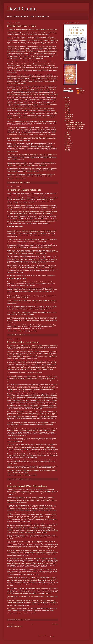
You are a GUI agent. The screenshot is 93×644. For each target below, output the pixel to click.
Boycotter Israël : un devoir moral (22, 26)
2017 (67, 102)
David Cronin (22, 9)
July (68, 133)
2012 (67, 113)
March (68, 141)
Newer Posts (11, 624)
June (68, 135)
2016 (67, 104)
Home (33, 624)
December (69, 114)
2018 (67, 100)
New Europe (21, 331)
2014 (67, 108)
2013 (67, 110)
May (68, 137)
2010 (67, 150)
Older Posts (55, 624)
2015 (67, 106)
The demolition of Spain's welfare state (24, 190)
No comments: (27, 183)
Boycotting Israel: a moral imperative (23, 342)
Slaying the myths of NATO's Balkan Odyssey (27, 486)
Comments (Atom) (18, 627)
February (69, 143)
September (69, 121)
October (68, 119)
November (69, 116)
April (68, 139)
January (68, 145)
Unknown (81, 93)
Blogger (53, 636)
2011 (67, 148)
